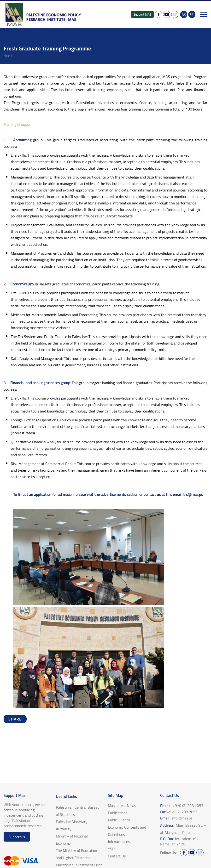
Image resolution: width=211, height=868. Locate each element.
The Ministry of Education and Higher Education (76, 854)
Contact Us (117, 856)
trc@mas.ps (193, 494)
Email (176, 818)
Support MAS (142, 14)
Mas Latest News (122, 806)
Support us (17, 837)
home (8, 55)
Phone (182, 806)
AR (184, 14)
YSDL (112, 849)
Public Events (119, 820)
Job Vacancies (119, 842)
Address (183, 829)
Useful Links (66, 796)
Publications (118, 813)
